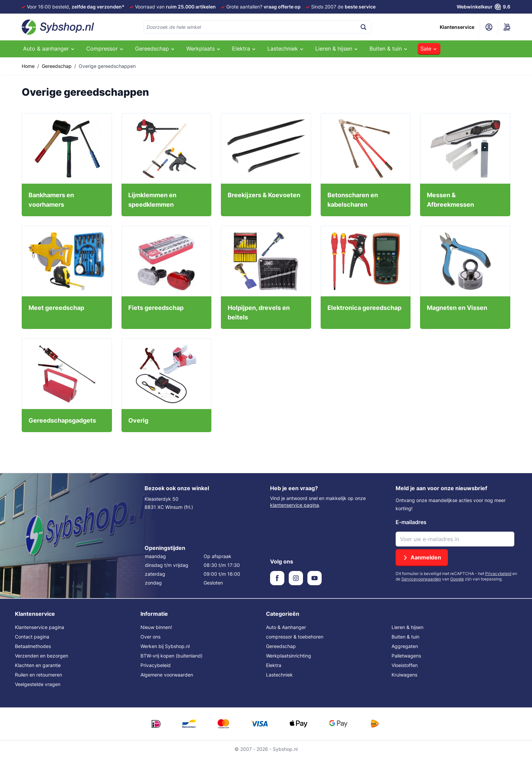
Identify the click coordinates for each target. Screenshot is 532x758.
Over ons (150, 637)
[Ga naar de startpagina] (58, 27)
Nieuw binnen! (156, 627)
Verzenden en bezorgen (42, 656)
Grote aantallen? (263, 7)
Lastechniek (279, 675)
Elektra (274, 665)
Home (28, 66)
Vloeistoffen (405, 665)
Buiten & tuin (405, 637)
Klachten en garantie (38, 665)
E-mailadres (411, 522)
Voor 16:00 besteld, (76, 7)
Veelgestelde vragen (38, 684)
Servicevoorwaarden (421, 579)
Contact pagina (32, 637)
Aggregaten (405, 646)
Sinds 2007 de (343, 7)
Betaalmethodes (33, 646)
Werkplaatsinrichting (289, 656)
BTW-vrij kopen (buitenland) (172, 656)
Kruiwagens (404, 675)
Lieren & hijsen (407, 627)
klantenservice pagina (294, 505)
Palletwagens (406, 656)
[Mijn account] (489, 27)
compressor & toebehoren (295, 637)
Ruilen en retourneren (39, 675)
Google (457, 579)
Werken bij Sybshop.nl (165, 646)
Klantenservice (457, 27)
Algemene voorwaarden (167, 675)
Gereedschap (57, 66)
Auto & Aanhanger (286, 627)
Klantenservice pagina (40, 627)
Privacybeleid (498, 574)
